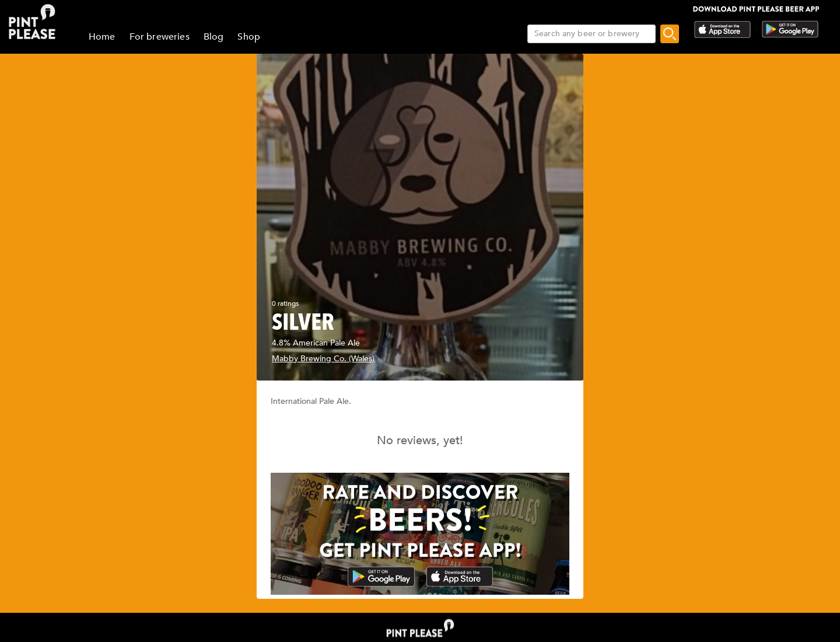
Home (102, 37)
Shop (249, 37)
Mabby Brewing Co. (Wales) (323, 359)
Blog (214, 37)
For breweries (160, 37)
